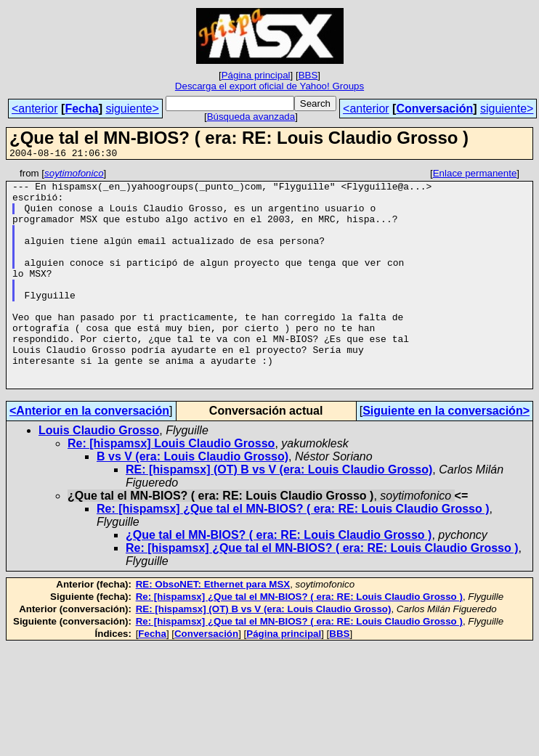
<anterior (35, 109)
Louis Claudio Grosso (99, 474)
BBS (308, 75)
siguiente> (132, 109)
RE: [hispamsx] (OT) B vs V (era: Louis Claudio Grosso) (279, 513)
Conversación (434, 109)
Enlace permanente (475, 175)
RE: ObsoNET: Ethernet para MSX (213, 628)
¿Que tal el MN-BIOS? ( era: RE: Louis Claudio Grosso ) (279, 578)
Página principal (256, 75)
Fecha (81, 109)
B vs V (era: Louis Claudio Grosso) (192, 500)
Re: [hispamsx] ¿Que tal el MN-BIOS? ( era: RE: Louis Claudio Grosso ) (293, 552)
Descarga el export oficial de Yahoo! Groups (269, 86)
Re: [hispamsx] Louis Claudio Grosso (171, 487)
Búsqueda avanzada (251, 117)
